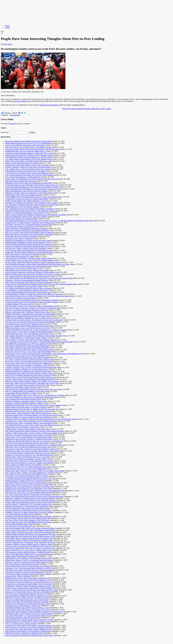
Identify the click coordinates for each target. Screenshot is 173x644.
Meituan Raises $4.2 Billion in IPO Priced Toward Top (25, 481)
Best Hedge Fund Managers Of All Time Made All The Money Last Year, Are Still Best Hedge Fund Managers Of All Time (49, 221)
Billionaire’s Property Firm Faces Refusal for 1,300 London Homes (29, 193)
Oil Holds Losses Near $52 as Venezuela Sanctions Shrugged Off (28, 225)
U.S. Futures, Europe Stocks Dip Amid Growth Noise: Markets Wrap (30, 360)
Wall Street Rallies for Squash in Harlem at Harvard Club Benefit (28, 417)
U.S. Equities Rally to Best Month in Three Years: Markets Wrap (28, 159)
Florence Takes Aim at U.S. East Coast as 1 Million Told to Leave (29, 550)
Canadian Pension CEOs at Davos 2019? (20, 304)
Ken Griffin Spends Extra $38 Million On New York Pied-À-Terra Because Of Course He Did (39, 278)
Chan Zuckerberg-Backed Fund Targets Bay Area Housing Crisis (28, 292)
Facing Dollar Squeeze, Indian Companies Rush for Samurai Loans (29, 538)
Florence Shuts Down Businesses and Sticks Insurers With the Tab (29, 502)
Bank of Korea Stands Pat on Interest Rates (21, 298)
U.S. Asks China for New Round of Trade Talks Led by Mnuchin (28, 495)
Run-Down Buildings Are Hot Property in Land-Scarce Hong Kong (29, 397)
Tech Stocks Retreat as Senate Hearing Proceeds (22, 564)
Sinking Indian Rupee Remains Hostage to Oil (22, 556)
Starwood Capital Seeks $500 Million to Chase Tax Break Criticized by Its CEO (34, 189)
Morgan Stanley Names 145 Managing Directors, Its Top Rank (27, 457)
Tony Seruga (8, 44)
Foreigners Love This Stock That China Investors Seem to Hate (28, 604)
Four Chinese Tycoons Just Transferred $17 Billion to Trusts (27, 475)
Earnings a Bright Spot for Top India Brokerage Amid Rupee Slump (29, 506)
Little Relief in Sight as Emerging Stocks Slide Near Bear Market (28, 574)
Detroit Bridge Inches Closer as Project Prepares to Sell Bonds (27, 566)
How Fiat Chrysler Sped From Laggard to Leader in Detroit (26, 459)
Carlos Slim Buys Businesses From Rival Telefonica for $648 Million (30, 272)
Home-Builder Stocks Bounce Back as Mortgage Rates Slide (27, 270)
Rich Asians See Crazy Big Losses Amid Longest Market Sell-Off (29, 493)
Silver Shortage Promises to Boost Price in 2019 (22, 227)
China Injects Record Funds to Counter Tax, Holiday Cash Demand (29, 463)
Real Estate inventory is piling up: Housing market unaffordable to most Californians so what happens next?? (44, 354)
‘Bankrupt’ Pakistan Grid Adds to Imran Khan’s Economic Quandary (30, 512)
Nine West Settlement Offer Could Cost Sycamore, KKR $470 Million (30, 528)
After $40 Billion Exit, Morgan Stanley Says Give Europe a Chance (29, 620)
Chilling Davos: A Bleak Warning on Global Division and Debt (28, 316)
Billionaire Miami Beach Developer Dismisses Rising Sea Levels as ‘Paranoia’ (33, 274)
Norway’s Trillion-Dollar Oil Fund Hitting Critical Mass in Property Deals (32, 590)
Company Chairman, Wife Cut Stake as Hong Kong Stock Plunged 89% (31, 367)
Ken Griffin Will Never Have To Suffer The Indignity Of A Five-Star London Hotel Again (37, 296)
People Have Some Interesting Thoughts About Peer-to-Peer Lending (86, 109)
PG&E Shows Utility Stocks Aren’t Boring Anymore (24, 195)
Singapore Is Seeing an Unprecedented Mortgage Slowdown (27, 280)
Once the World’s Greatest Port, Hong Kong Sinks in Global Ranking (30, 306)
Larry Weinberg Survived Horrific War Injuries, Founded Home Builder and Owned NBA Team (39, 342)
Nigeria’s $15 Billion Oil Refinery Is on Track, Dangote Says (27, 369)
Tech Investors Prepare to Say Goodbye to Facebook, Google (27, 485)
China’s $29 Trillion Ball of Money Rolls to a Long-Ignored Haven (29, 554)
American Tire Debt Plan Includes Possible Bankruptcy (25, 572)
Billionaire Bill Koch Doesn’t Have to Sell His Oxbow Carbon (27, 411)
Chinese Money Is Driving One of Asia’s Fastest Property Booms (28, 532)
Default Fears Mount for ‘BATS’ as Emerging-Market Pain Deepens (29, 560)
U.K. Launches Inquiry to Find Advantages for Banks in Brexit (28, 276)
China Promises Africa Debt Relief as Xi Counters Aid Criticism (28, 610)
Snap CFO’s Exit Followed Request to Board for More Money (27, 443)
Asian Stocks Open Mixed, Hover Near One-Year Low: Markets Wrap (30, 548)
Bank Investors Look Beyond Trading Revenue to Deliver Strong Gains (31, 377)
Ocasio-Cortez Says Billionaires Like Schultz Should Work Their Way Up (31, 179)
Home (7, 26)
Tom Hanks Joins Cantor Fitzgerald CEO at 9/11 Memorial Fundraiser (30, 570)
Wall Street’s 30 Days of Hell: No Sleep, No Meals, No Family (28, 598)
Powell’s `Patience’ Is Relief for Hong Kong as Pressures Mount (28, 167)
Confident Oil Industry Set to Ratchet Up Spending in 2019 (26, 366)
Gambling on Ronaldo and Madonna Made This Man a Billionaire (29, 516)
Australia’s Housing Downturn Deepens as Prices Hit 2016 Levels (29, 153)
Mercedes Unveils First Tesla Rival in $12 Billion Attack (25, 562)
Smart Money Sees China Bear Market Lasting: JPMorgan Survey (29, 629)
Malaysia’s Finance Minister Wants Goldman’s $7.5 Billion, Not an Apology (32, 381)
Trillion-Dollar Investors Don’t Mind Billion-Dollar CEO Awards (28, 522)
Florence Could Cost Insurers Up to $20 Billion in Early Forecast (28, 546)
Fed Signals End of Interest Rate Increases (20, 181)
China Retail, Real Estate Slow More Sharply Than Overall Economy (30, 350)
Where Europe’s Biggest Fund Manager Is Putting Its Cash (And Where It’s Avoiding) (36, 215)
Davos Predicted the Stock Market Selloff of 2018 (23, 399)
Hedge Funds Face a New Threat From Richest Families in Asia (28, 580)
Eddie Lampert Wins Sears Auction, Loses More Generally (26, 407)
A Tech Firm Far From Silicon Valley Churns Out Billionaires (27, 173)
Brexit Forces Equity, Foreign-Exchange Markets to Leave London (29, 362)
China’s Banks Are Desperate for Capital (20, 256)
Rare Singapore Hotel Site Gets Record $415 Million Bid (25, 469)
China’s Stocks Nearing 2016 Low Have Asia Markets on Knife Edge (30, 530)
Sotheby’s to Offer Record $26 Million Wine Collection (25, 213)
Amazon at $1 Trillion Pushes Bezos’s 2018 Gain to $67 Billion (28, 592)
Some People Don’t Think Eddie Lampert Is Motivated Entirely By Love (31, 389)
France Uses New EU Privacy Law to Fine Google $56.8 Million (28, 352)
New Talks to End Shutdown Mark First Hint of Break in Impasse (28, 288)
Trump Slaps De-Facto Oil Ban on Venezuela (21, 236)
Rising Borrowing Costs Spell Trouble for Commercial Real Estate (29, 439)
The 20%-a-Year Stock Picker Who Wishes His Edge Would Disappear (30, 322)
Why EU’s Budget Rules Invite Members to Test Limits (25, 391)
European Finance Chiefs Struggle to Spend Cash (23, 606)
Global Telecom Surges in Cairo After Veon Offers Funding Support (29, 260)
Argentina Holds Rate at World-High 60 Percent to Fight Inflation (29, 510)
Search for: (5, 132)
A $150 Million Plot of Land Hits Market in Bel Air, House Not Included (31, 197)
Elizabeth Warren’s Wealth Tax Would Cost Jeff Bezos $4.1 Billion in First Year (33, 294)
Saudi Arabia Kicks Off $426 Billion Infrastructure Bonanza (27, 229)
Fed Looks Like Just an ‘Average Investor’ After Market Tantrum (28, 147)
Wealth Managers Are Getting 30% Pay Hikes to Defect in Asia (28, 622)
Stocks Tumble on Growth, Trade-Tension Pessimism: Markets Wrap (30, 340)
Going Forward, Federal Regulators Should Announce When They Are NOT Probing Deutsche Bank (41, 284)
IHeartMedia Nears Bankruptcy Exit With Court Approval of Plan (29, 344)
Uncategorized (15, 115)
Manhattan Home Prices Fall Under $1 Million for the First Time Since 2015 (32, 409)
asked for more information (49, 105)
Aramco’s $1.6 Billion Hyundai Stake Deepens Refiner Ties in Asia (29, 246)
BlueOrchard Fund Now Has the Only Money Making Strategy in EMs (30, 536)
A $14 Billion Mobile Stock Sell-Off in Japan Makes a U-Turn (27, 608)
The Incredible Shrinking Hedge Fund (19, 524)
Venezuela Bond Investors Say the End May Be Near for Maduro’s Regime (32, 302)
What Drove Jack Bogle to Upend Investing (21, 387)
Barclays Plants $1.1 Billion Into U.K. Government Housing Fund (29, 504)
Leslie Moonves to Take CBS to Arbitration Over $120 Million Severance (31, 421)
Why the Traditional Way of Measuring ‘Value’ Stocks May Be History (30, 542)
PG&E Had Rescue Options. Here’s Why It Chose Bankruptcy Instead (30, 211)
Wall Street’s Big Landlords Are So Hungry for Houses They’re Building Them (33, 445)
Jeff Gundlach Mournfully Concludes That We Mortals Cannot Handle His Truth (34, 336)
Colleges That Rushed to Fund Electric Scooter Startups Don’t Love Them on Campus (36, 330)
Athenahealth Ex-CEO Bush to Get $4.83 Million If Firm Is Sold (28, 558)
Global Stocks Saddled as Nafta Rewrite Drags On (23, 618)
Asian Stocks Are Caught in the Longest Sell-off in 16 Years (27, 477)
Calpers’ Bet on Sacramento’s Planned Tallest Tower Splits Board (28, 584)
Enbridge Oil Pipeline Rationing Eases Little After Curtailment (28, 358)
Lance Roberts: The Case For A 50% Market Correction (25, 324)
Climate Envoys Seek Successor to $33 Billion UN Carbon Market (29, 588)
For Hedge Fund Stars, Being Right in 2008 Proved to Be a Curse (28, 479)
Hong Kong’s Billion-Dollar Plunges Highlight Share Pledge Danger (30, 326)
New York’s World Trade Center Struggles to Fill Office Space (27, 520)
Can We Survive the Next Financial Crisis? (20, 526)
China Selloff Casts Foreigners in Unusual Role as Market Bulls (28, 631)
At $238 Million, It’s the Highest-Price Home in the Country (27, 290)
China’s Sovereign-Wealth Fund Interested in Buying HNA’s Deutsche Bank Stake (34, 497)
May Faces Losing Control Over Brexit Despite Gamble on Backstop (30, 233)
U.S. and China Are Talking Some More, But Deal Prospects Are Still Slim (32, 205)
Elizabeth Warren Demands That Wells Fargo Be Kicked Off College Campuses (33, 405)
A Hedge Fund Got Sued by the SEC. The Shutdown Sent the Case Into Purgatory (34, 320)
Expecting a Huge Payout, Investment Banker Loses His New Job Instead (31, 415)
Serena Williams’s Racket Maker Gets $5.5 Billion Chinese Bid (28, 518)
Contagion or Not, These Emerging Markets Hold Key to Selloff (28, 568)
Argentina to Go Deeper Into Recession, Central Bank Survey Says (29, 582)
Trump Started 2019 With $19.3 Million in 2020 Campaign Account (29, 155)
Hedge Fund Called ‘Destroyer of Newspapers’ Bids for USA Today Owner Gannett (35, 471)
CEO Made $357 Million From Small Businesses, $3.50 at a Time (29, 157)
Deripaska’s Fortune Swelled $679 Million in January (24, 403)
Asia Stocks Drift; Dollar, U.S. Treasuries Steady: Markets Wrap (28, 616)
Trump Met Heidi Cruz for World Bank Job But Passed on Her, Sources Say (32, 185)
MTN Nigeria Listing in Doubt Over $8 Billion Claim (24, 633)
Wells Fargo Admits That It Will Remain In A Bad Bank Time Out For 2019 (32, 383)
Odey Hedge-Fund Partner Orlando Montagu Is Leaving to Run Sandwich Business (35, 431)
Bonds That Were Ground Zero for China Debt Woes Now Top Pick (29, 461)
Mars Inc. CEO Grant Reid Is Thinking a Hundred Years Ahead (28, 312)
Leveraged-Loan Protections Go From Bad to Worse (24, 286)
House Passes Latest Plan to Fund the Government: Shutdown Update (30, 449)
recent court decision (20, 101)
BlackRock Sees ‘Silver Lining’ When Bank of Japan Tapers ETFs (29, 578)
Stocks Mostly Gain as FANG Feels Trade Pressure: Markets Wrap (29, 540)
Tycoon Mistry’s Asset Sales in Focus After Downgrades (25, 356)
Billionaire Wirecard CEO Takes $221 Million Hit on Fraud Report (29, 183)
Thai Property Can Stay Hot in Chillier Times (21, 268)
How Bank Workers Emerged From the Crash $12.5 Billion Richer (29, 483)
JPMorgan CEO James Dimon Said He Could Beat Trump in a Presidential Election (35, 491)
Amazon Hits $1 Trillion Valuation (18, 576)
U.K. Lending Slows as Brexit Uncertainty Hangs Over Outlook (28, 169)
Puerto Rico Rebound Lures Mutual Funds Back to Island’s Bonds (29, 141)
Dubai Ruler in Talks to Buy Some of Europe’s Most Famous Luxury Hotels (32, 451)
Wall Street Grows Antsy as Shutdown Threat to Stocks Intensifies (29, 423)
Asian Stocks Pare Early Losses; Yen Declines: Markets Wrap (27, 334)
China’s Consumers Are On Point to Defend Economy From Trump (29, 635)
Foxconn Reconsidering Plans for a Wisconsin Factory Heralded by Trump (32, 187)
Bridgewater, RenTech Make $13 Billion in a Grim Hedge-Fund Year (30, 252)
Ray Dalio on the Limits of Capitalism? (19, 238)
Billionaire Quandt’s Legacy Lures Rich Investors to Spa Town (28, 328)
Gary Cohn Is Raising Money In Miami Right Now (23, 177)
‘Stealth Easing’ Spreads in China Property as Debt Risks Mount (28, 429)
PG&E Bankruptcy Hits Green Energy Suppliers (22, 207)
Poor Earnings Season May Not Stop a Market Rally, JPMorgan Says (30, 364)
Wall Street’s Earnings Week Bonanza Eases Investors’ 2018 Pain (28, 435)
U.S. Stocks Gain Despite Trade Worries (20, 514)
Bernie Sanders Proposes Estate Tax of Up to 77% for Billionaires (29, 143)
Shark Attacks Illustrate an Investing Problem (21, 219)
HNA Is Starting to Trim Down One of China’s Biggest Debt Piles (29, 628)
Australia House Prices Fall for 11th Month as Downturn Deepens (29, 626)
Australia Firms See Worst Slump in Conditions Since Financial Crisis (30, 223)
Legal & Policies (28, 641)
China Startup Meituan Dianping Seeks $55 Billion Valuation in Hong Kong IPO (34, 612)
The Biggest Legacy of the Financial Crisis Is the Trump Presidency (29, 614)
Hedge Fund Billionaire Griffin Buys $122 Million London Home (29, 371)
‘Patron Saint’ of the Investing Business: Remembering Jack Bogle (29, 437)
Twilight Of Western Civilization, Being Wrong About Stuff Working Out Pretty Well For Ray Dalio (41, 419)
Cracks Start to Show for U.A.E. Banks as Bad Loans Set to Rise (28, 467)
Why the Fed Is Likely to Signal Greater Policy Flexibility (26, 248)
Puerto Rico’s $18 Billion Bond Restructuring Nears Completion (28, 375)
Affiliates (4, 641)
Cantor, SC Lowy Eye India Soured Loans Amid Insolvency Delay (29, 266)
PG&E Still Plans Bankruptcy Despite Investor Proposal (25, 242)
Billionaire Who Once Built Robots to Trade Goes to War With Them (30, 487)
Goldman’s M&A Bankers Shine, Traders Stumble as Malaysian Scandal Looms (34, 433)
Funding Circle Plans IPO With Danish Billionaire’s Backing (27, 602)
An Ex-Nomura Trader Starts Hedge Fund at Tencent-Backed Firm (29, 250)
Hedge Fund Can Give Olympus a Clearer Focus (22, 427)
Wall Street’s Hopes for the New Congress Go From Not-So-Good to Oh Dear (33, 308)
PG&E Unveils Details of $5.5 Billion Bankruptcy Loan (25, 201)
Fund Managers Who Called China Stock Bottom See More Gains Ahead (31, 373)
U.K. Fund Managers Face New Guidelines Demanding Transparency (30, 209)
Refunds (18, 641)
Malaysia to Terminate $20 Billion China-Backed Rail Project (27, 231)
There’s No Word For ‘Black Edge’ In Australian (22, 254)
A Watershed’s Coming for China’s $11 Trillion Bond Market (27, 199)
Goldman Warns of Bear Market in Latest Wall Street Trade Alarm (29, 489)
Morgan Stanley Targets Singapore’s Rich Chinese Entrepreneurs (28, 413)
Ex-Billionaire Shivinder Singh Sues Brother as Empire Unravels (28, 586)
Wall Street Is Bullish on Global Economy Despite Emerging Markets (30, 498)
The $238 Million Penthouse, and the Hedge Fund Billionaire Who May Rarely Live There (37, 264)
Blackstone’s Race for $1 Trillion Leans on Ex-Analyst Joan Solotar (29, 234)
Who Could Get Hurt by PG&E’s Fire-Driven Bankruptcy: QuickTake (30, 473)
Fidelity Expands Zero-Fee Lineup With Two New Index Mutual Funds (30, 500)
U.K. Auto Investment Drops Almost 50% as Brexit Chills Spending (29, 175)
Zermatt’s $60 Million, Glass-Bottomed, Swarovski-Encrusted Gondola (31, 314)
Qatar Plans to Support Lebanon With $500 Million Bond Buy (27, 348)
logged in (13, 124)
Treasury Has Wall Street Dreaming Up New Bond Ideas (25, 145)
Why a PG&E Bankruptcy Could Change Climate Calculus (26, 338)
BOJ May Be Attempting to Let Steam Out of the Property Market (29, 240)
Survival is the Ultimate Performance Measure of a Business (27, 310)
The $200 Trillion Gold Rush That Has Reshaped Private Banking (29, 244)
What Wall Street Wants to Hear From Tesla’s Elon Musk (25, 171)
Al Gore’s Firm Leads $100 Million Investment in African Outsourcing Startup (33, 262)
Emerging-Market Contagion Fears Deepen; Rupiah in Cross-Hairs (29, 596)
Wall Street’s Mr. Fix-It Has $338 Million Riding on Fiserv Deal (28, 447)
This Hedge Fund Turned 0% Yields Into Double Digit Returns (27, 346)
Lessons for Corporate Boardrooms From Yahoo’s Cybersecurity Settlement (32, 300)
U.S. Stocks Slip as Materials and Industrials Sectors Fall (25, 594)
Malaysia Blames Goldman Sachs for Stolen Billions (24, 465)
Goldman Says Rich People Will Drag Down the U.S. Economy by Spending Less (34, 441)
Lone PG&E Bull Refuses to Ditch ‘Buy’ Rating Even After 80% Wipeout (31, 425)
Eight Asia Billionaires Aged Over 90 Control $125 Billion (26, 217)
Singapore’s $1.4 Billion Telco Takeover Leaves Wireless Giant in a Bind (31, 203)
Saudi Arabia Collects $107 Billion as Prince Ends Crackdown (27, 165)
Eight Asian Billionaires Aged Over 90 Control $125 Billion (27, 191)
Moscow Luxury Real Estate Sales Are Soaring (22, 163)
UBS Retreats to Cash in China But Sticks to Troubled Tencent (27, 552)
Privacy (11, 641)
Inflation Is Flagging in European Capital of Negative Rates (26, 401)
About (8, 28)
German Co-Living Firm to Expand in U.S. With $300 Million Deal (29, 455)
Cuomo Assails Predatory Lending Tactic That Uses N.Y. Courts (28, 453)
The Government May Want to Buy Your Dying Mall (24, 508)
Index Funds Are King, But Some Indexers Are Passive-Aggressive (29, 282)
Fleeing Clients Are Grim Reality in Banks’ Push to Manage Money (29, 332)
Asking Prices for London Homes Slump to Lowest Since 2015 (28, 385)
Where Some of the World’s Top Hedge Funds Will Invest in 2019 (29, 161)
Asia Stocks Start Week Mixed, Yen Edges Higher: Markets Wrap (28, 258)
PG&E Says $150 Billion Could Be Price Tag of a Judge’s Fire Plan (29, 318)
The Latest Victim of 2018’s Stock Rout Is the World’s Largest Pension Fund (32, 149)
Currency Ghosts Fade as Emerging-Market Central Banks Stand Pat (30, 379)
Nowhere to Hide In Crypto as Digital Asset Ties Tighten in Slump (29, 544)
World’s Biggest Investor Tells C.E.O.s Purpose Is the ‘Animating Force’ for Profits (35, 395)
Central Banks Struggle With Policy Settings (21, 393)
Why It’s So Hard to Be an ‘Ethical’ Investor (21, 624)
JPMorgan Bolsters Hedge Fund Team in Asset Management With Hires (31, 534)
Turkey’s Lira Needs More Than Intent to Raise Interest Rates (27, 600)
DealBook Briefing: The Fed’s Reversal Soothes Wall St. (25, 151)
